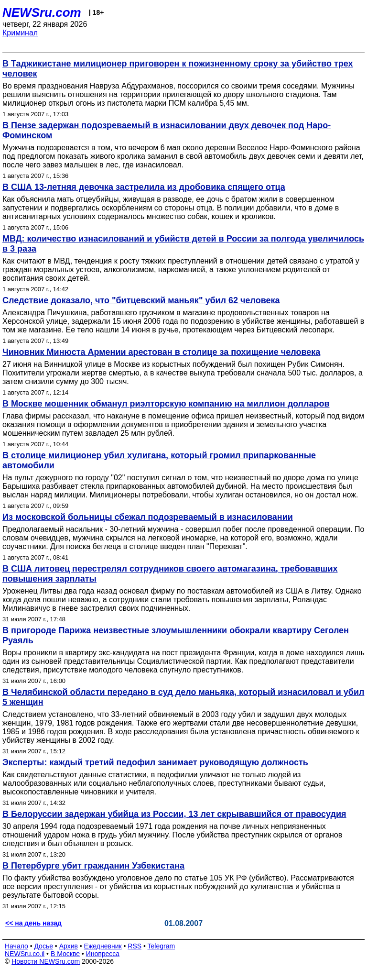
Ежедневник (103, 946)
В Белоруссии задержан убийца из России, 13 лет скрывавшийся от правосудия (174, 814)
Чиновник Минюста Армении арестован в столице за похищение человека (161, 352)
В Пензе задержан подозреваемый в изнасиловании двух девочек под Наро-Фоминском (167, 130)
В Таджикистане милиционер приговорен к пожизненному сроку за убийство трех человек (178, 69)
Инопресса (103, 954)
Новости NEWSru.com (46, 961)
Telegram (162, 946)
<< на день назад (33, 923)
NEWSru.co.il (25, 954)
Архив (69, 946)
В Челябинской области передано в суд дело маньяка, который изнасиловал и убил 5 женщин (183, 697)
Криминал (20, 33)
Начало (16, 946)
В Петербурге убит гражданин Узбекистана (93, 866)
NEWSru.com (42, 12)
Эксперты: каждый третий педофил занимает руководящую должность (155, 762)
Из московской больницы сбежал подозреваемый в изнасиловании (148, 517)
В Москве (65, 954)
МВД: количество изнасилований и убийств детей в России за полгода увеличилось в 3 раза (183, 244)
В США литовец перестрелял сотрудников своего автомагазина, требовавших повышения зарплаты (170, 574)
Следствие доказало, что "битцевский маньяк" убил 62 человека (141, 300)
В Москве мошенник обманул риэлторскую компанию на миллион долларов (166, 404)
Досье (43, 946)
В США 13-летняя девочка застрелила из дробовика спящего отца (144, 187)
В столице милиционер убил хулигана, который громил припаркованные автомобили (159, 460)
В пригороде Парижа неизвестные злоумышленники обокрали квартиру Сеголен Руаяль (176, 635)
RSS (135, 946)
